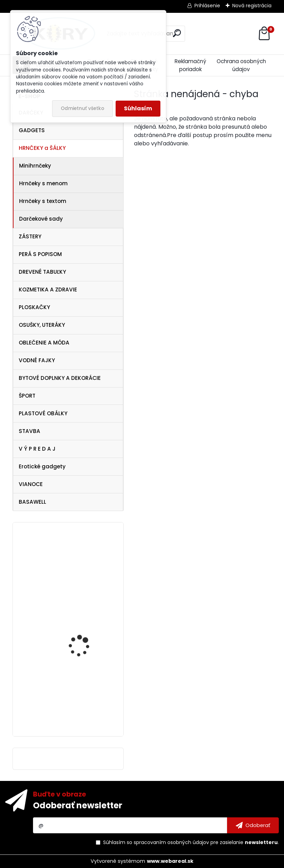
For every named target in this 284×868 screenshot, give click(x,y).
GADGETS (32, 130)
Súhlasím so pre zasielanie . (191, 842)
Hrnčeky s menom (43, 183)
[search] (177, 33)
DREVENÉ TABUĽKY (42, 272)
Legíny (66, 622)
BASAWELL (32, 502)
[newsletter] (253, 825)
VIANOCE (31, 484)
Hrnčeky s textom (43, 201)
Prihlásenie (207, 6)
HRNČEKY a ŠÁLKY (42, 148)
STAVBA (30, 431)
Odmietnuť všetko (82, 108)
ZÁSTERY (30, 236)
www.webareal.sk (170, 861)
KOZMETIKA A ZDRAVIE (48, 290)
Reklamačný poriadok (190, 65)
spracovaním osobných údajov (171, 842)
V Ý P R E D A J (37, 449)
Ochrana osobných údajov (241, 65)
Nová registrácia (252, 6)
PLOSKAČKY (34, 307)
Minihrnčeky (35, 166)
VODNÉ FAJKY (37, 360)
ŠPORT (27, 396)
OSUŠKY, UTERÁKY (42, 325)
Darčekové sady (41, 219)
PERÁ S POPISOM (40, 254)
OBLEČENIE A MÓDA (44, 343)
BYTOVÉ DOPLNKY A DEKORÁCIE (60, 378)
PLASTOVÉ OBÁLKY (43, 413)
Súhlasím (138, 108)
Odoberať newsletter (78, 805)
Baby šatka (72, 682)
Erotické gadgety (42, 466)
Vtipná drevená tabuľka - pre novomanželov (87, 559)
